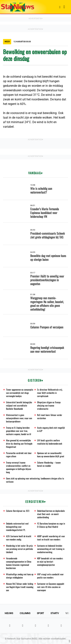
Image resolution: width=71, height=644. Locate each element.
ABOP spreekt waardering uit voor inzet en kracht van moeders (51, 538)
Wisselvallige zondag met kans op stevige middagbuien (20, 576)
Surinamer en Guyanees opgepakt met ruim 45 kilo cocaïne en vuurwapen (51, 587)
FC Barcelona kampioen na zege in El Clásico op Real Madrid (51, 525)
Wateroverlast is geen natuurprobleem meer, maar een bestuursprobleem (19, 418)
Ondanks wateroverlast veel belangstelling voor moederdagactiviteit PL (17, 527)
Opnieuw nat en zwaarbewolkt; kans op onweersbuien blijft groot (51, 455)
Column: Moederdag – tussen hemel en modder (49, 464)
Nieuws (9, 613)
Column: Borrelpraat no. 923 (18, 511)
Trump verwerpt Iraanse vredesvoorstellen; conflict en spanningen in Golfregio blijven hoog (19, 467)
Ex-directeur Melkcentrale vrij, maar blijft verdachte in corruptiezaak (50, 393)
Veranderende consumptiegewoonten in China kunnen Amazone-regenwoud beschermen (19, 563)
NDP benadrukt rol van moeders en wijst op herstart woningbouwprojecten (50, 562)
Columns (25, 613)
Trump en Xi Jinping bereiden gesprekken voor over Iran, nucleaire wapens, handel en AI (19, 431)
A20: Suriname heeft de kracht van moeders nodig (19, 538)
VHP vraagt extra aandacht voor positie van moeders (50, 576)
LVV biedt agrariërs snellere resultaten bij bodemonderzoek (50, 442)
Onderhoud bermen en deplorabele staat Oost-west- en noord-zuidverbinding (51, 514)
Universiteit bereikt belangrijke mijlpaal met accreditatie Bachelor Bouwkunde (19, 405)
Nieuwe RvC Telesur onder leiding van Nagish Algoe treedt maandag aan (20, 587)
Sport (40, 613)
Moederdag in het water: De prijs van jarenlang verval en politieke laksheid (20, 549)
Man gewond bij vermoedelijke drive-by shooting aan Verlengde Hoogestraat (19, 444)
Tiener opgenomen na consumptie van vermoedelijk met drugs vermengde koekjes (20, 393)
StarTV (55, 613)
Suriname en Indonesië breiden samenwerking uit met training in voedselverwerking (51, 549)
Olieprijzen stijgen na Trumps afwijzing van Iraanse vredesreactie (49, 405)
